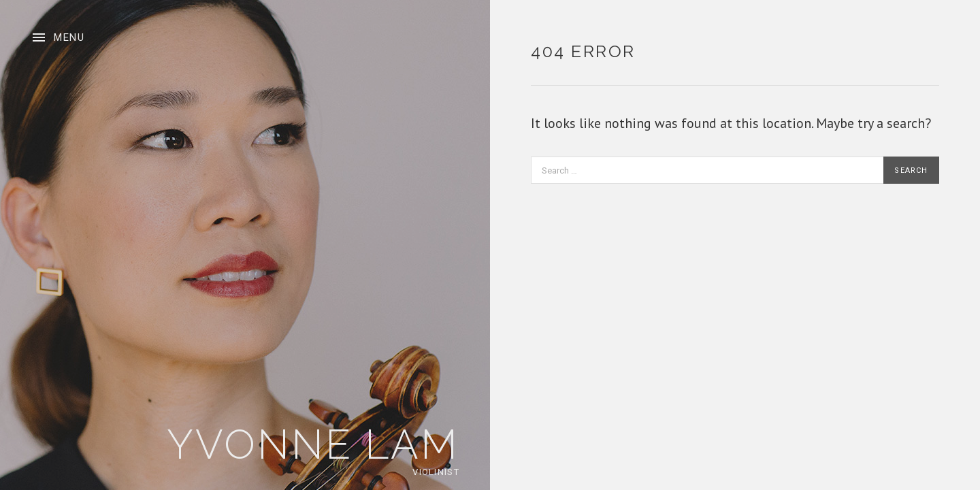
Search (911, 170)
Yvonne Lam (313, 444)
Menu (69, 37)
